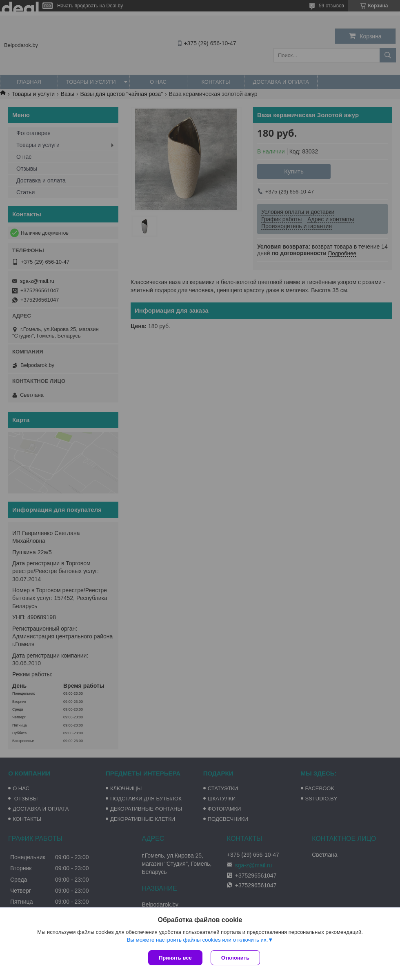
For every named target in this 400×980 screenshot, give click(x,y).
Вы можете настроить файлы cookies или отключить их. (197, 940)
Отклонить (235, 958)
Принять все (175, 958)
